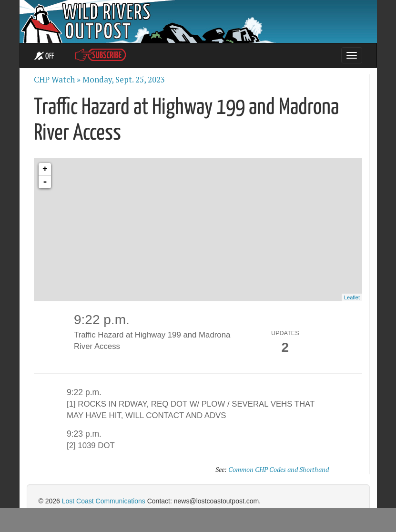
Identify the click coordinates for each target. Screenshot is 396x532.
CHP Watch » (57, 80)
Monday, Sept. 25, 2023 (124, 80)
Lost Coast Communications (104, 501)
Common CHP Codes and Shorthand (279, 469)
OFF (44, 56)
